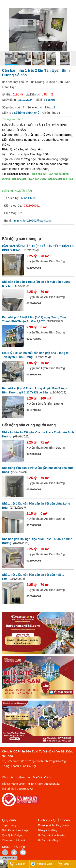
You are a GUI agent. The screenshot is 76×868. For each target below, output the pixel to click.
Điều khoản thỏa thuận (15, 830)
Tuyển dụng (9, 825)
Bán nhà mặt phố (13, 82)
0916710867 (34, 410)
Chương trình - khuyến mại (54, 825)
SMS (66, 864)
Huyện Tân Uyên (59, 82)
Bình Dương (36, 82)
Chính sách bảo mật (14, 840)
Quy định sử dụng (13, 835)
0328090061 (32, 206)
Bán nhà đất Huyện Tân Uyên (29, 179)
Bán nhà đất (39, 174)
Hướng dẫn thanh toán (51, 835)
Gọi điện (20, 864)
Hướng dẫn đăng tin (50, 840)
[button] (72, 12)
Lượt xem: (6, 858)
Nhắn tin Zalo (44, 864)
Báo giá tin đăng (48, 830)
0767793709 (34, 339)
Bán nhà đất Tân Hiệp (60, 179)
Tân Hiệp (10, 87)
